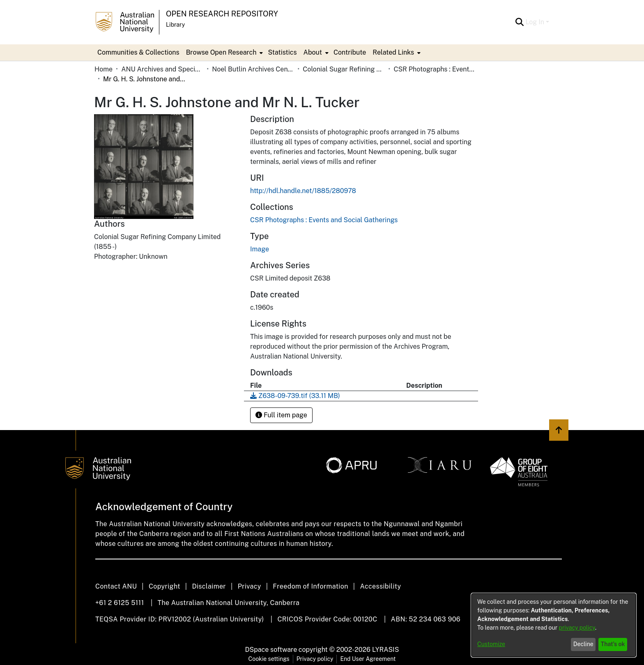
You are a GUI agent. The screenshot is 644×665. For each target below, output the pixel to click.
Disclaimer (209, 586)
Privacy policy (315, 659)
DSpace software (271, 650)
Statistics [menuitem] (282, 52)
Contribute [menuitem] (350, 52)
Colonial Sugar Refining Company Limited (344, 69)
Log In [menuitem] (535, 22)
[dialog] (554, 625)
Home (103, 69)
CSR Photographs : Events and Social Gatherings (435, 69)
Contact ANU (116, 586)
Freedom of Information (310, 586)
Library (175, 25)
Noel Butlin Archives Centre (253, 69)
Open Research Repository (222, 14)
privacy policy (577, 628)
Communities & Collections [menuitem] (138, 52)
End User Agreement (368, 659)
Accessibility (380, 586)
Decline (583, 644)
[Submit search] (519, 22)
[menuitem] (224, 53)
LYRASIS (385, 650)
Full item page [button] (281, 415)
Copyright (164, 586)
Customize (491, 644)
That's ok (613, 644)
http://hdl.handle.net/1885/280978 (303, 191)
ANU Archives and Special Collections (162, 69)
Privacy (250, 586)
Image (260, 249)
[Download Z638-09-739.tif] (295, 396)
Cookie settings (269, 659)
